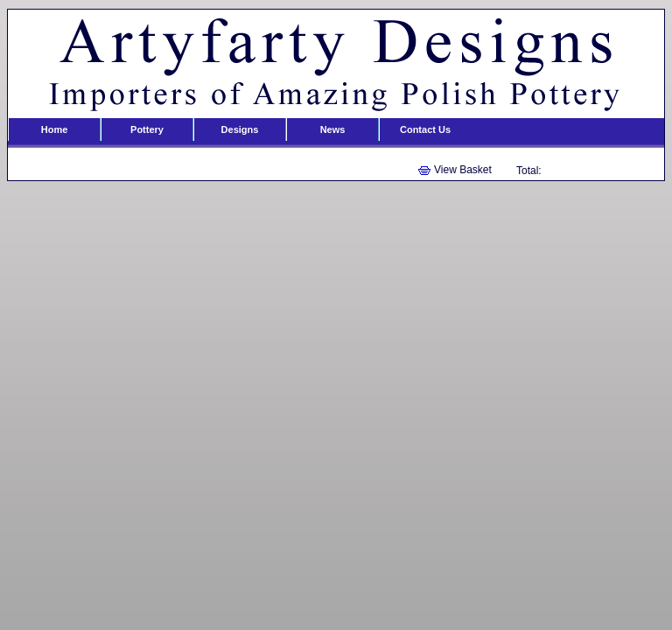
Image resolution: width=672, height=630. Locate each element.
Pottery (147, 129)
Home (55, 129)
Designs (240, 129)
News (333, 129)
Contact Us (425, 129)
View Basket (463, 170)
